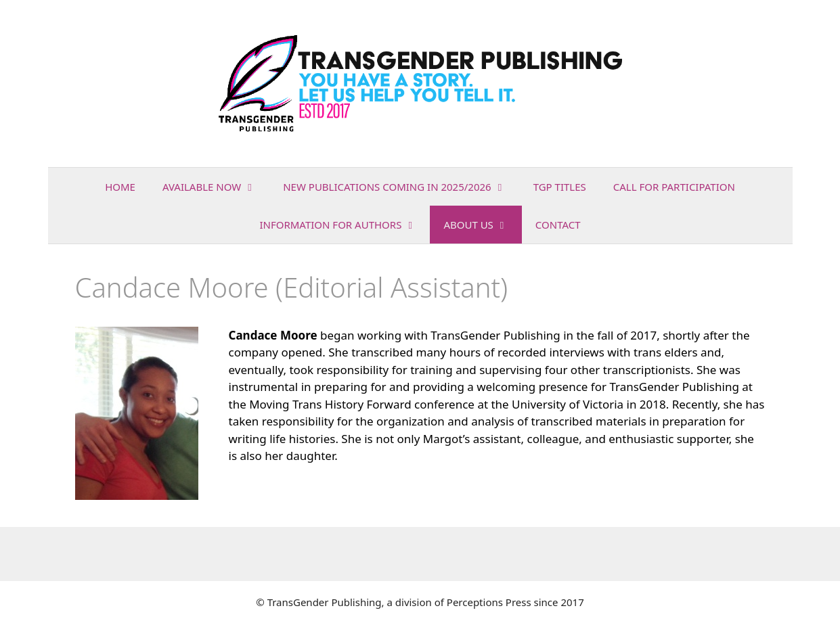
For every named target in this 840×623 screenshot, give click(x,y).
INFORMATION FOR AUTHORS (345, 225)
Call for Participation (674, 187)
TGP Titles (560, 187)
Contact (558, 225)
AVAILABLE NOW (216, 187)
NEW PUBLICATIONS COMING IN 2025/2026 (401, 187)
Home (120, 187)
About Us (482, 225)
